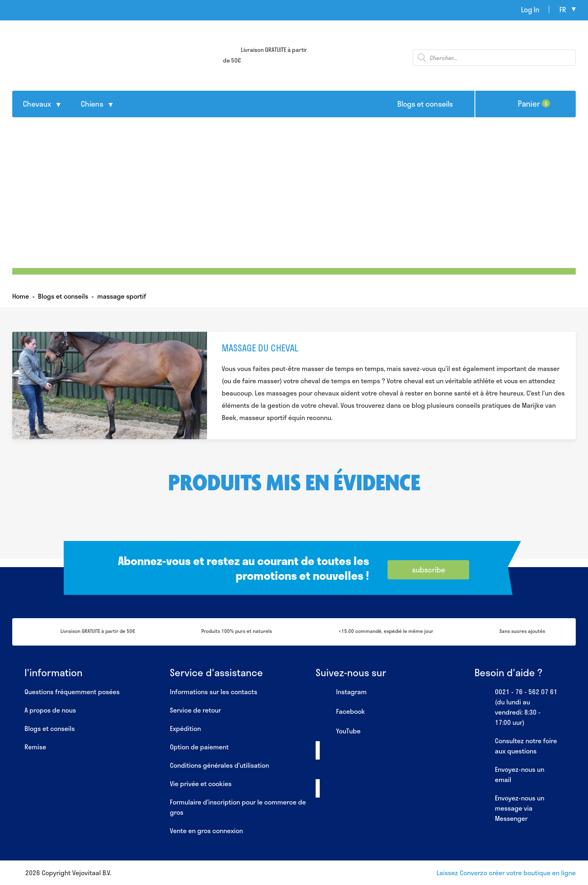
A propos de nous (50, 710)
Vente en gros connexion (206, 830)
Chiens (92, 104)
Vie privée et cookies (201, 783)
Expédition (185, 728)
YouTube (338, 731)
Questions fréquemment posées (72, 692)
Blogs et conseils (425, 104)
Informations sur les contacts (214, 692)
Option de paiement (199, 747)
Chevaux (37, 104)
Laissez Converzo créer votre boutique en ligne (506, 873)
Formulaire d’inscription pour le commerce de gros (238, 807)
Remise (35, 747)
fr (563, 9)
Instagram (341, 692)
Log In (530, 9)
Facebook (340, 712)
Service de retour (195, 710)
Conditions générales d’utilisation (219, 765)
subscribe (429, 570)
